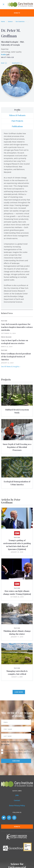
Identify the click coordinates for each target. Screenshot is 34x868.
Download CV (17, 63)
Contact (17, 800)
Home (3, 21)
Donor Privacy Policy (17, 806)
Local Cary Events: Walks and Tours (18, 750)
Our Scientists (20, 21)
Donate (17, 13)
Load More (19, 692)
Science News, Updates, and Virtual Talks (18, 754)
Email (4, 63)
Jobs (17, 795)
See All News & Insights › (11, 366)
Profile (3, 55)
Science (10, 21)
